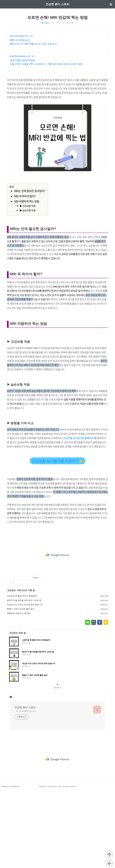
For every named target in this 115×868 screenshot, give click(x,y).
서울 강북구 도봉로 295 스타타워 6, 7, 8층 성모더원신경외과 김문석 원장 (46, 64)
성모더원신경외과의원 (22, 60)
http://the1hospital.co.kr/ (20, 56)
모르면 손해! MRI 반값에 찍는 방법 (58, 17)
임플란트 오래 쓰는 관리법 (18, 691)
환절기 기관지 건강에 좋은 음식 (21, 687)
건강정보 (45, 23)
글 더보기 (57, 766)
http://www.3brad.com (19, 36)
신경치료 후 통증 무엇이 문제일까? (22, 674)
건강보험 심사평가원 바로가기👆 (58, 539)
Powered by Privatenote (10, 865)
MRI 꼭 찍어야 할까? (25, 235)
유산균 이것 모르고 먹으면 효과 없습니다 (25, 683)
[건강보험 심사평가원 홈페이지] (78, 516)
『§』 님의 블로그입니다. (25, 789)
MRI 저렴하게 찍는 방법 (27, 240)
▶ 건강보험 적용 (28, 245)
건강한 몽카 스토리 (57, 4)
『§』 (53, 23)
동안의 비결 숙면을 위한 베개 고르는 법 (24, 678)
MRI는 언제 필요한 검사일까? (30, 230)
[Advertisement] (58, 95)
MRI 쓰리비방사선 (20, 40)
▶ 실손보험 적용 (28, 249)
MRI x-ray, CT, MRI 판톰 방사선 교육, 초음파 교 (33, 44)
